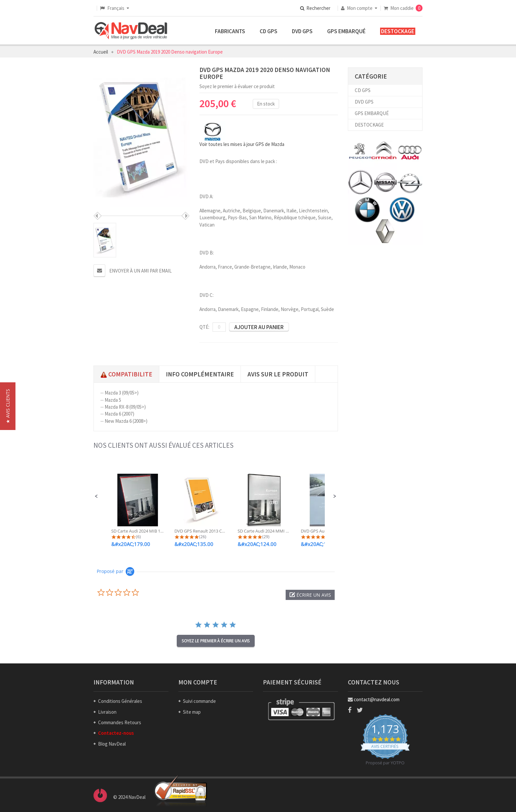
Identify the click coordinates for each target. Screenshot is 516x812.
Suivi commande (199, 701)
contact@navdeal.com (377, 699)
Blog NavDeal (112, 744)
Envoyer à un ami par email (141, 271)
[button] (96, 496)
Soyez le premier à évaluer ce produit (237, 86)
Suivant (185, 216)
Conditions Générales (120, 701)
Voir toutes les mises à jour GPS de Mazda (242, 144)
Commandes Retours (120, 722)
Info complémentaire (200, 374)
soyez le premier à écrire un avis (216, 641)
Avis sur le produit (278, 374)
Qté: (204, 327)
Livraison (107, 712)
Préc (98, 216)
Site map (192, 712)
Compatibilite (126, 374)
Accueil (101, 52)
